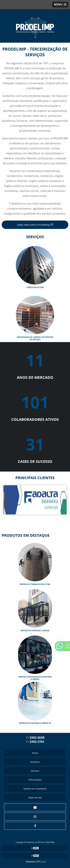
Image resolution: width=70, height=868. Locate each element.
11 (35, 738)
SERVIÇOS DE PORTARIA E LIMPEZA (35, 631)
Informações (35, 780)
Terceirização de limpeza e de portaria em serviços (35, 338)
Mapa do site (35, 798)
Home (35, 753)
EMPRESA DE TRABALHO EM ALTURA (35, 584)
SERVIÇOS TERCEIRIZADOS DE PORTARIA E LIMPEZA (35, 678)
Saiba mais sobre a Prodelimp (35, 225)
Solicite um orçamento (35, 789)
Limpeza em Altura (35, 287)
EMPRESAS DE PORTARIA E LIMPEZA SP (35, 723)
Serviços (35, 771)
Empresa (35, 762)
